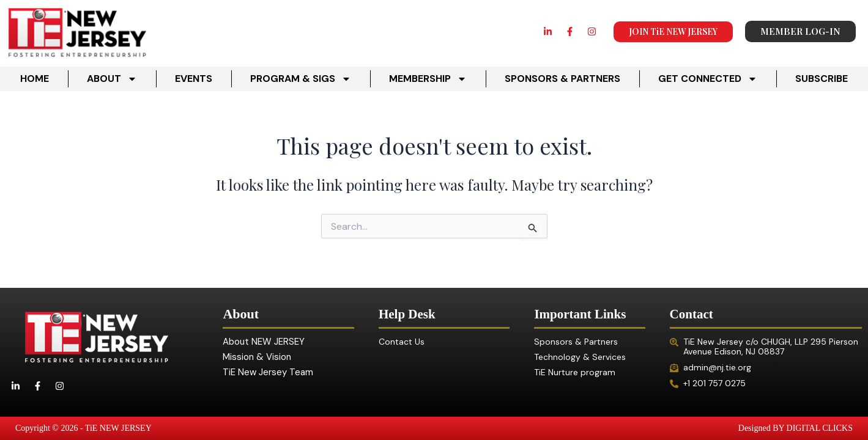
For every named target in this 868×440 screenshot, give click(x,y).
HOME (35, 79)
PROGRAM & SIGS (301, 79)
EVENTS (194, 79)
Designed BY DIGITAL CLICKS (796, 428)
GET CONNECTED (708, 79)
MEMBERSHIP (428, 79)
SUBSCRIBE (822, 79)
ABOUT (112, 79)
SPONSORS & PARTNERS (562, 79)
